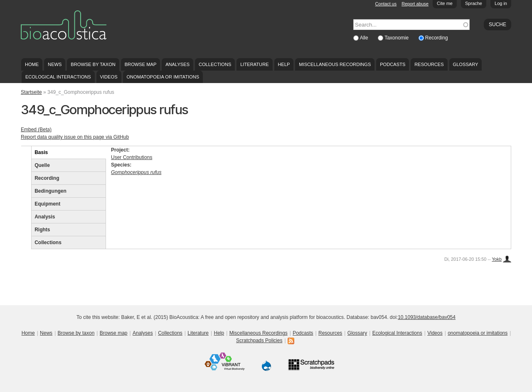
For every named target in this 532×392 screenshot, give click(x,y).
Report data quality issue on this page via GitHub (75, 137)
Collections (215, 64)
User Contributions (132, 157)
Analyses (177, 64)
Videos (109, 77)
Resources (429, 64)
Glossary (466, 64)
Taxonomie (397, 38)
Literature (254, 64)
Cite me (445, 3)
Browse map (141, 64)
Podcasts (393, 64)
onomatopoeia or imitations (163, 77)
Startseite (31, 92)
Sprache (474, 3)
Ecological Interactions (58, 77)
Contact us (386, 4)
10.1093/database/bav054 (427, 317)
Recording (437, 38)
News (55, 64)
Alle (365, 38)
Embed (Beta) (36, 130)
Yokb (497, 259)
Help (284, 64)
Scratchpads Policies (259, 341)
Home (32, 64)
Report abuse (415, 4)
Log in (501, 3)
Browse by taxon (93, 64)
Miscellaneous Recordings (335, 64)
